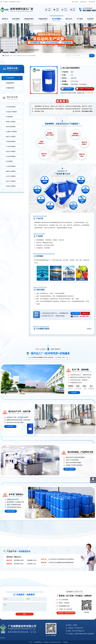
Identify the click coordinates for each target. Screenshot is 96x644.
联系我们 (84, 2)
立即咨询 (74, 393)
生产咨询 (10, 426)
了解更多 (89, 329)
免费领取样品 (85, 313)
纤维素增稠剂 (32, 56)
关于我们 (76, 2)
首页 (12, 56)
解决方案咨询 (70, 469)
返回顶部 (93, 482)
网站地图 (93, 2)
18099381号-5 (55, 642)
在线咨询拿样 (11, 511)
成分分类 (25, 56)
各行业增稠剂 (18, 56)
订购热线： (86, 89)
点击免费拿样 (68, 89)
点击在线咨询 (75, 313)
